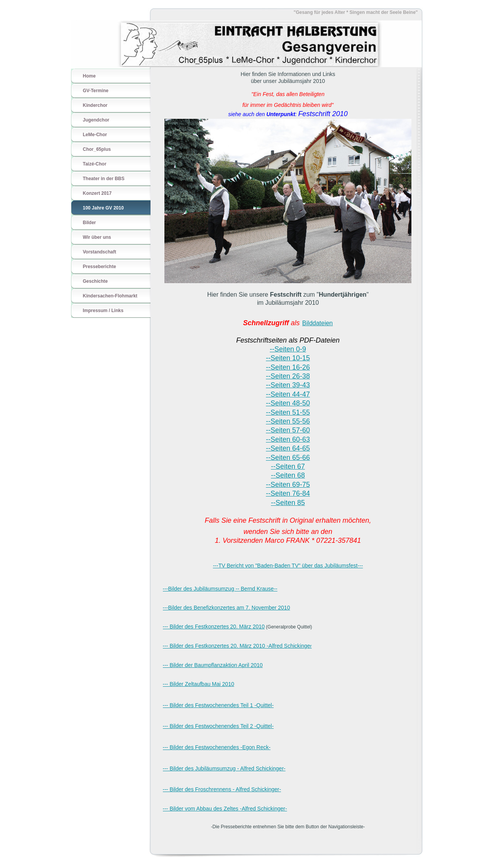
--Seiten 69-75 (288, 485)
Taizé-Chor (95, 164)
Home (89, 76)
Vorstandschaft (100, 252)
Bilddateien (317, 323)
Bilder (90, 223)
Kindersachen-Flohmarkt (110, 296)
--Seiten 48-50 (288, 403)
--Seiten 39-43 (288, 385)
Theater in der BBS (104, 179)
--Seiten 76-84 (288, 493)
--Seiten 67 (288, 466)
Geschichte (96, 281)
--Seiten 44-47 (288, 394)
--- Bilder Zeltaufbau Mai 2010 (199, 684)
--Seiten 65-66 (288, 458)
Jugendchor (96, 120)
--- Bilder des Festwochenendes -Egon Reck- (217, 747)
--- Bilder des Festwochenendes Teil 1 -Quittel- (218, 705)
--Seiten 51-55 (288, 412)
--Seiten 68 (288, 475)
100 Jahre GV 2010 (103, 208)
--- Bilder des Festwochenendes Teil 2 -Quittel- (218, 726)
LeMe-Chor (95, 135)
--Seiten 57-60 (288, 430)
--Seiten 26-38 (288, 376)
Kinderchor (95, 105)
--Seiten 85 (288, 503)
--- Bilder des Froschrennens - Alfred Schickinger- (222, 789)
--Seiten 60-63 (288, 439)
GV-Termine (96, 91)
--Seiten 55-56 (288, 421)
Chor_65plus (97, 149)
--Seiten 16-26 (288, 367)
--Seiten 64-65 (288, 448)
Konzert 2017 (97, 193)
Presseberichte (100, 267)
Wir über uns (97, 237)
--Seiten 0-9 (288, 349)
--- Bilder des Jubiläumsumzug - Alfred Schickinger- (224, 768)
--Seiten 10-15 (288, 358)
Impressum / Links (103, 311)
